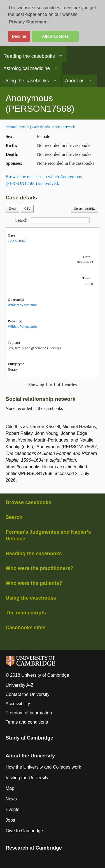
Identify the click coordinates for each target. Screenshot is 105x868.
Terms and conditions (27, 722)
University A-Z (20, 685)
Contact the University (28, 694)
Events (12, 809)
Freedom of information (29, 713)
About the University (30, 756)
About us (75, 81)
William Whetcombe (22, 305)
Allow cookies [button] (55, 36)
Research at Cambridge (34, 848)
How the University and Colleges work (43, 767)
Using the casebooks (26, 81)
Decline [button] (19, 36)
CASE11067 (17, 241)
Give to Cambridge (24, 831)
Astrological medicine (27, 68)
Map (10, 788)
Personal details (17, 127)
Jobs (10, 820)
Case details (41, 127)
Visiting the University (27, 778)
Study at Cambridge (29, 738)
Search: (53, 220)
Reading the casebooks (29, 56)
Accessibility (18, 704)
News (11, 799)
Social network (64, 127)
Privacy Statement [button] (28, 22)
